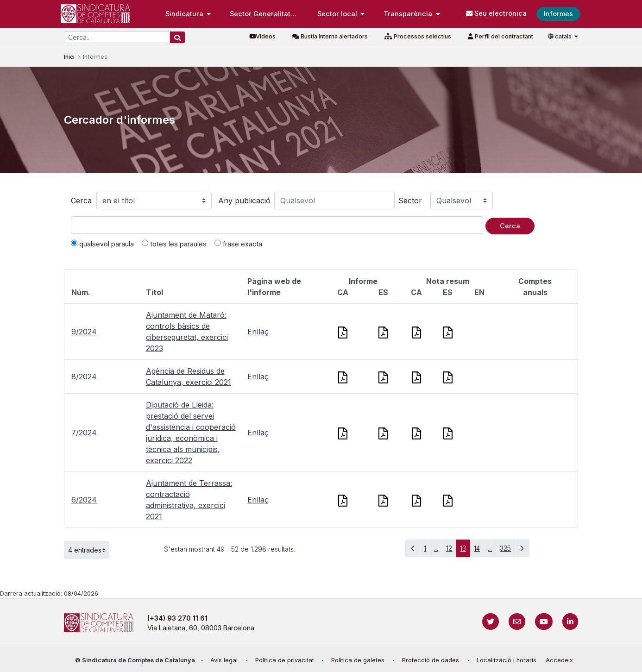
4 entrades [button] (89, 550)
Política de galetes (358, 660)
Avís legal (224, 660)
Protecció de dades (431, 660)
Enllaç (258, 332)
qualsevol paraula (102, 244)
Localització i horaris (507, 660)
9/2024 (84, 332)
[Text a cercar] (277, 225)
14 (479, 550)
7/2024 (84, 433)
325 (507, 550)
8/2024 (84, 377)
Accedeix (559, 660)
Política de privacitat (285, 660)
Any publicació (244, 201)
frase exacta (238, 244)
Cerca (81, 201)
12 (451, 550)
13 (465, 550)
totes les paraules (174, 244)
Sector (410, 201)
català (560, 36)
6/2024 (84, 500)
